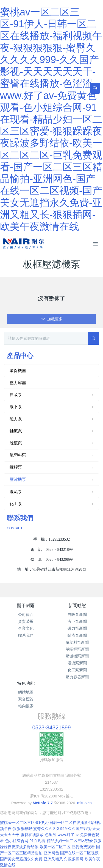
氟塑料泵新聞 (77, 642)
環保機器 (18, 370)
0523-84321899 (51, 727)
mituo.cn (84, 803)
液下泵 (52, 407)
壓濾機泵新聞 (77, 656)
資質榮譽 (26, 621)
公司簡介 (26, 614)
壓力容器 (18, 383)
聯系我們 (26, 635)
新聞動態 (77, 606)
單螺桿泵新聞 (77, 649)
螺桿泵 (52, 468)
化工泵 (52, 504)
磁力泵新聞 (77, 628)
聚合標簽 (26, 699)
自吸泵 (52, 395)
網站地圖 (26, 692)
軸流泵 (52, 431)
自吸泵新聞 (77, 614)
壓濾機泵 (52, 480)
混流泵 (52, 492)
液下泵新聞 (77, 621)
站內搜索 (26, 706)
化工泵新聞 (77, 670)
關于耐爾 (26, 606)
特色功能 (26, 683)
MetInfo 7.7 (43, 803)
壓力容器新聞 (77, 677)
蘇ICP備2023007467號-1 (52, 796)
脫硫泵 (52, 443)
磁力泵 (52, 419)
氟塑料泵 (52, 455)
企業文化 (26, 628)
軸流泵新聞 (77, 635)
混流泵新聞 (77, 663)
